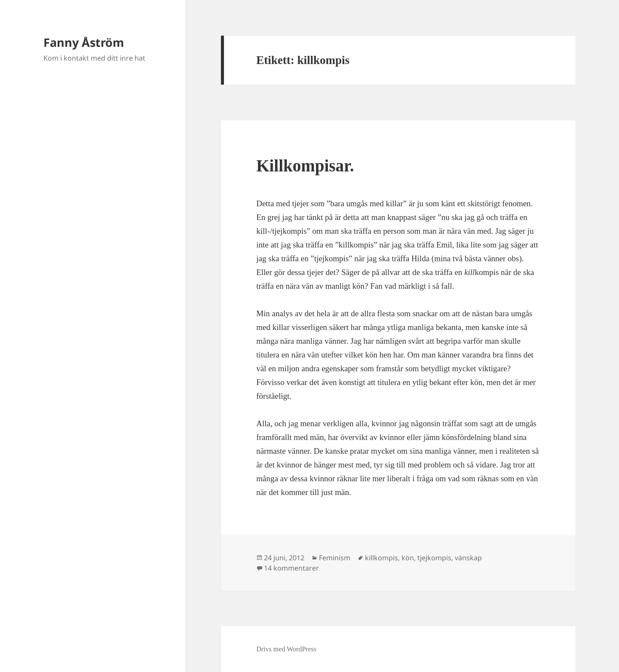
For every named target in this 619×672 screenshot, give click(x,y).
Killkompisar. (305, 166)
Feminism (335, 558)
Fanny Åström (84, 42)
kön (408, 558)
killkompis (382, 558)
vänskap (468, 558)
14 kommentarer (291, 568)
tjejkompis (434, 558)
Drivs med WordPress (286, 649)
